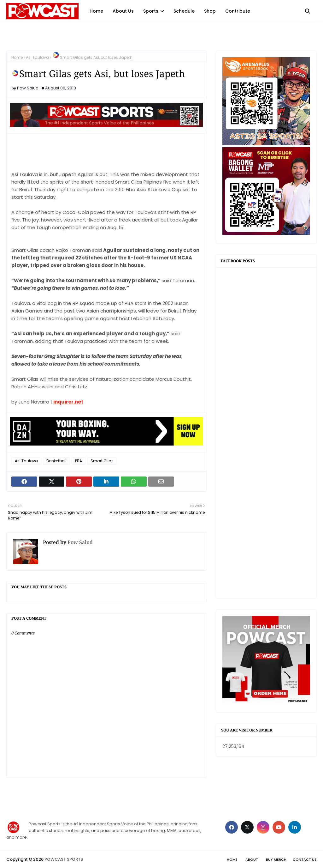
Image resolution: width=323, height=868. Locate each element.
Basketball (56, 461)
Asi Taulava (37, 57)
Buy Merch (276, 859)
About (252, 859)
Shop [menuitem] (210, 11)
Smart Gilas (102, 461)
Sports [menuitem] (151, 11)
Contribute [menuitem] (238, 11)
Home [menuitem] (96, 11)
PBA (79, 461)
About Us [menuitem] (123, 11)
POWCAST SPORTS (64, 859)
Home (17, 57)
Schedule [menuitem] (184, 11)
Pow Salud (28, 88)
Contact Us (305, 859)
